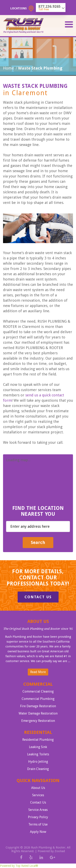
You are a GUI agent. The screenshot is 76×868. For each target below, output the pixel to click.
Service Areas (38, 810)
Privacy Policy (38, 817)
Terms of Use (38, 824)
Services (38, 795)
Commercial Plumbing (38, 699)
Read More (38, 672)
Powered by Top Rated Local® (19, 866)
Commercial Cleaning (38, 691)
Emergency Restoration (38, 721)
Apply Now (38, 832)
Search (38, 542)
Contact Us (38, 597)
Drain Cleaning (38, 769)
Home (9, 68)
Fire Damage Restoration (38, 706)
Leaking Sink (38, 747)
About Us (38, 788)
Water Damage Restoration (38, 713)
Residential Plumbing (38, 740)
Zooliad (60, 851)
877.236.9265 (49, 6)
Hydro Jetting (38, 762)
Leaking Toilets (38, 754)
